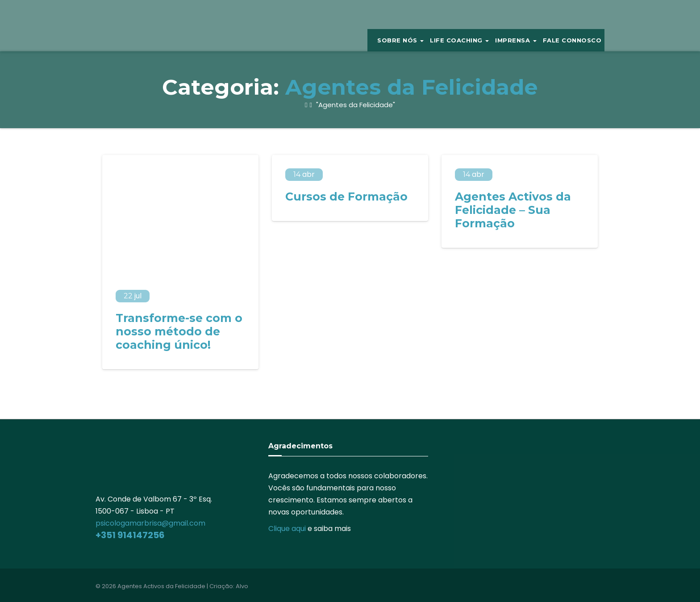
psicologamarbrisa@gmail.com (150, 523)
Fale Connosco (572, 40)
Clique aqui (287, 529)
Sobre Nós (400, 40)
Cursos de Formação (346, 196)
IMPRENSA (516, 40)
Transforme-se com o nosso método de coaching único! (179, 331)
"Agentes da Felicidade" (355, 105)
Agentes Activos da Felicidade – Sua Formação (513, 210)
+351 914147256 (130, 535)
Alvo (242, 586)
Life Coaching (459, 40)
